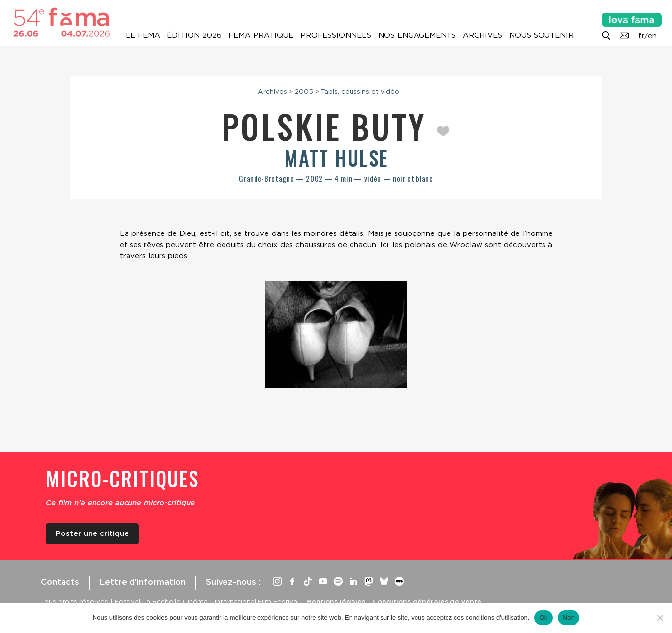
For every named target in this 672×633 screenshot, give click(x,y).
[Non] (660, 618)
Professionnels (336, 35)
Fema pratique (261, 35)
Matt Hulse (336, 158)
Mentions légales (336, 601)
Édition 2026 (194, 35)
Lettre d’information (143, 582)
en (652, 36)
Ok (543, 617)
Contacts (60, 582)
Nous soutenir (541, 35)
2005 (304, 91)
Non (569, 617)
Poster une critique (92, 533)
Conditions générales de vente (427, 601)
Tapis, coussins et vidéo (360, 91)
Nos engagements (417, 35)
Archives (482, 35)
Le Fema (143, 35)
